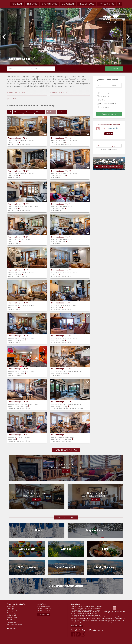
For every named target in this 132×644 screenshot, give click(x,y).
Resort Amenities (12, 620)
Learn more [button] (74, 626)
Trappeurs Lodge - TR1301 (61, 369)
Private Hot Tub (103, 96)
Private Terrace (103, 107)
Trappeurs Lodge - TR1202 (18, 369)
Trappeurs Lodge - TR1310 (61, 402)
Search (114, 69)
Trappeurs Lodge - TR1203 (18, 237)
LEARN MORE (109, 134)
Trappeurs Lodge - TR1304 (61, 303)
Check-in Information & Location (46, 611)
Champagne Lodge (49, 4)
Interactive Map (11, 622)
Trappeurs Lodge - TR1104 (61, 204)
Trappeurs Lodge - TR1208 (61, 171)
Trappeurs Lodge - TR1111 (61, 435)
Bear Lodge (32, 4)
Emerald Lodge (68, 4)
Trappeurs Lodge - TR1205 (61, 270)
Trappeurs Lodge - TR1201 (61, 336)
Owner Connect (44, 615)
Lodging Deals (12, 629)
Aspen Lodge (17, 4)
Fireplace (101, 100)
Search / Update (109, 114)
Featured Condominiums (15, 625)
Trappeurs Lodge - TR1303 (18, 303)
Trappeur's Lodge (106, 4)
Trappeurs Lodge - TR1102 (18, 336)
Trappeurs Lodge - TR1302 (18, 402)
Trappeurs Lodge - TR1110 (61, 138)
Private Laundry (103, 93)
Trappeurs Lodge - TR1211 (18, 435)
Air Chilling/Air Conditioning (106, 104)
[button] (20, 142)
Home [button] (80, 626)
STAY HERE (66, 471)
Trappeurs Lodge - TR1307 (18, 204)
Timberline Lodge (87, 4)
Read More (12, 99)
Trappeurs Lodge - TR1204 (61, 237)
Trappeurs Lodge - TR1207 (18, 171)
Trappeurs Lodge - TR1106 (18, 270)
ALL (10, 112)
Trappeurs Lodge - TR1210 (18, 138)
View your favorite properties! (109, 146)
